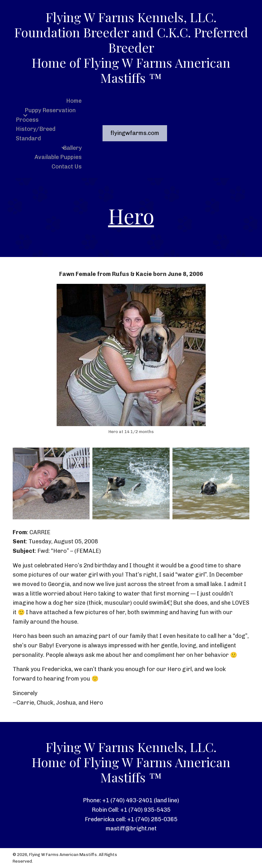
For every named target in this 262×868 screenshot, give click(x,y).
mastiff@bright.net (131, 828)
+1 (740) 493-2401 (127, 800)
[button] (25, 115)
